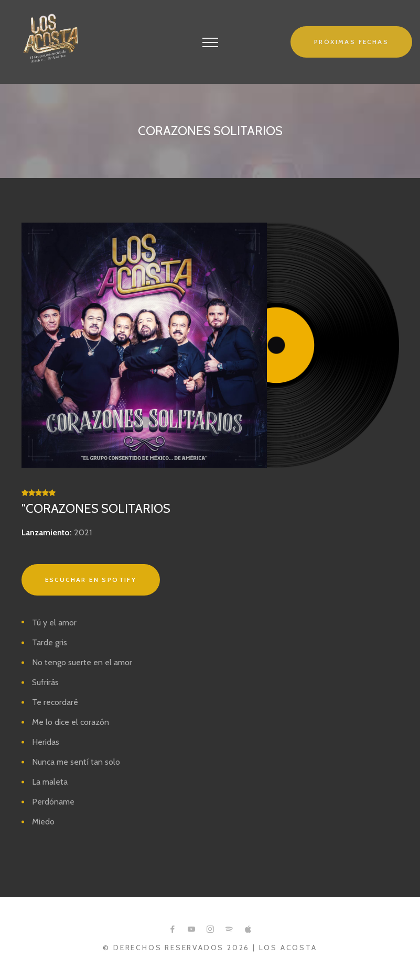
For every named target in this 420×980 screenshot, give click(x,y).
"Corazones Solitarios (96, 508)
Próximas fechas (351, 42)
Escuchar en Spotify (91, 580)
